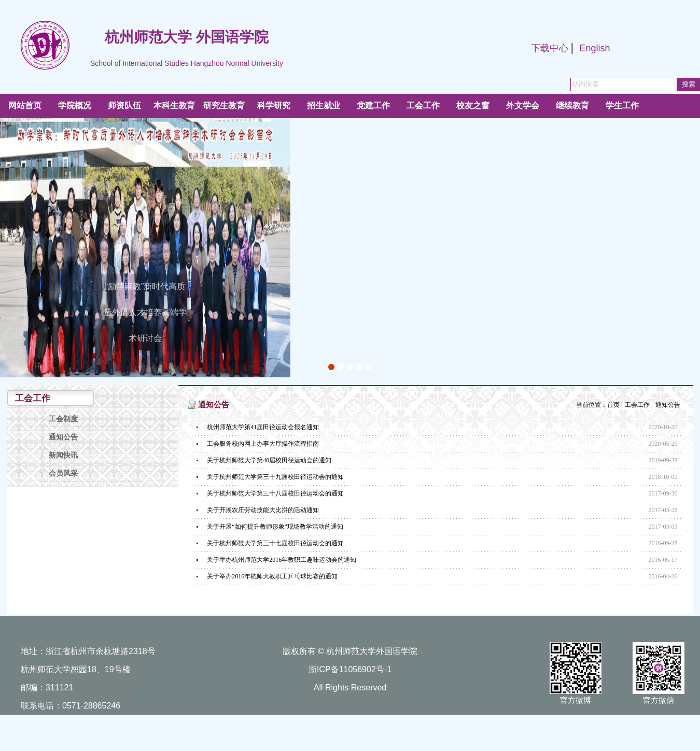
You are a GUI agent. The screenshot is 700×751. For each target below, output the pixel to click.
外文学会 (523, 105)
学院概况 (75, 105)
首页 (613, 405)
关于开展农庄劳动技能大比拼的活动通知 (263, 510)
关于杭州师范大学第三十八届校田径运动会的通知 (275, 493)
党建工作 (373, 105)
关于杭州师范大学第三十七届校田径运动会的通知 (275, 543)
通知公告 (63, 437)
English (594, 48)
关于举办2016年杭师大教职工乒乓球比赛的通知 (272, 576)
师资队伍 (124, 105)
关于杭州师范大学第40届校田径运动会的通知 (269, 460)
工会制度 (63, 419)
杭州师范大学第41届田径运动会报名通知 (263, 427)
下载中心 (550, 48)
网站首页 (25, 105)
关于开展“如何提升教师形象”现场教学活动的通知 (275, 527)
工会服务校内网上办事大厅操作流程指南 (263, 444)
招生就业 (324, 105)
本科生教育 (174, 105)
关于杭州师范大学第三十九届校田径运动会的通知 (275, 477)
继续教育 (572, 105)
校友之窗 (473, 105)
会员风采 (63, 473)
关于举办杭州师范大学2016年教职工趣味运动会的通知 (282, 560)
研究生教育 (224, 105)
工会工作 (423, 105)
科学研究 (274, 105)
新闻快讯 (63, 455)
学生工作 (622, 105)
